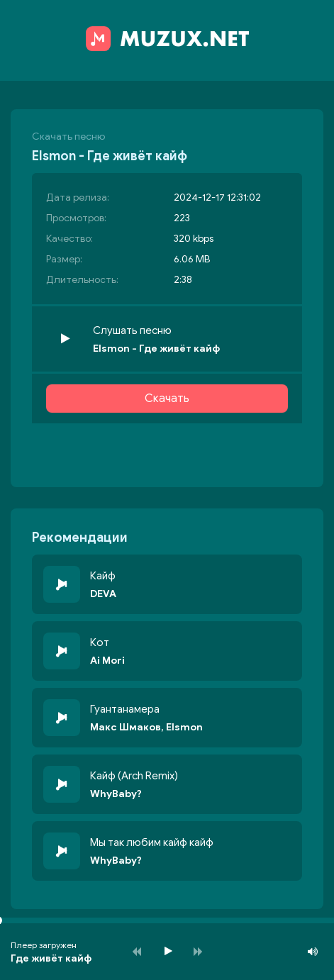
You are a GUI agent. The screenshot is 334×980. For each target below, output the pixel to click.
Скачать (167, 399)
